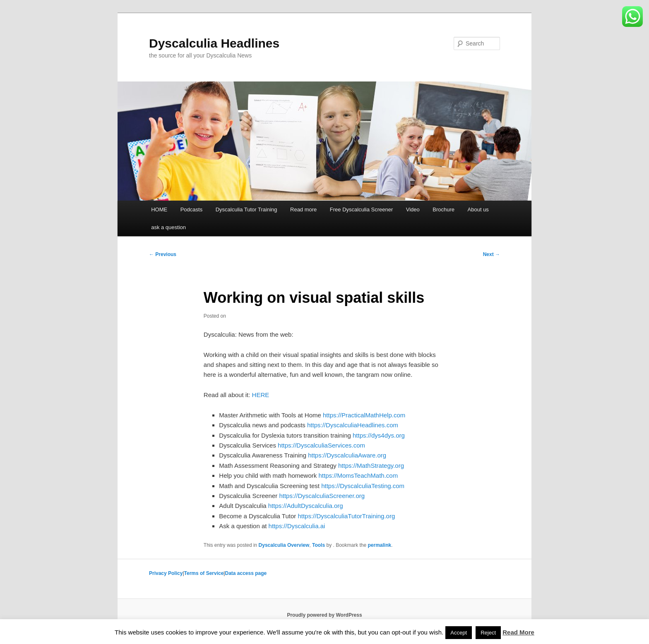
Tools (318, 545)
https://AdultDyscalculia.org (306, 506)
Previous (163, 254)
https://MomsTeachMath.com (358, 475)
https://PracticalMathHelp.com (364, 415)
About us (478, 209)
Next (492, 254)
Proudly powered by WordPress (324, 615)
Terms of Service (204, 573)
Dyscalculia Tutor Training (246, 209)
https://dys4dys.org (379, 435)
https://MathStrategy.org (371, 466)
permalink (380, 545)
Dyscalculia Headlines (214, 43)
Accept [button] (459, 633)
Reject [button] (488, 633)
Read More (518, 632)
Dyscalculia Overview (284, 545)
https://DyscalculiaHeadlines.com (353, 425)
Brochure (443, 209)
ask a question (168, 227)
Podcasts (191, 209)
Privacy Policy (166, 573)
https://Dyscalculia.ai (297, 526)
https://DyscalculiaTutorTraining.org (346, 516)
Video (413, 209)
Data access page (246, 573)
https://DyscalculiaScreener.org (322, 496)
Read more (303, 209)
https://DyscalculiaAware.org (347, 455)
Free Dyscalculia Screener (361, 209)
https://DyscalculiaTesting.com (363, 486)
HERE (261, 395)
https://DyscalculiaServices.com (321, 445)
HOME (159, 209)
